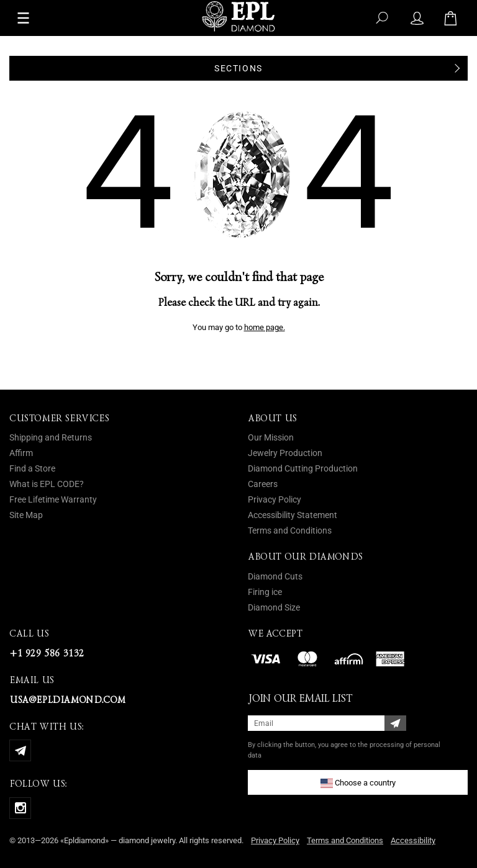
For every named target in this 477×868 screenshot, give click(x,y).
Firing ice (265, 592)
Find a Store (32, 468)
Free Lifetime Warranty (53, 499)
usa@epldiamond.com (67, 700)
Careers (263, 484)
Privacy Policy (275, 499)
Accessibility (413, 840)
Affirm (21, 453)
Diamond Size (274, 607)
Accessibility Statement (293, 515)
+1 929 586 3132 (47, 653)
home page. (265, 327)
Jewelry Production (285, 453)
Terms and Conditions (290, 530)
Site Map (26, 515)
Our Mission (271, 437)
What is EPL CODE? (47, 484)
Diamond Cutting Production (303, 468)
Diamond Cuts (275, 576)
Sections (238, 68)
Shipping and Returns (51, 437)
